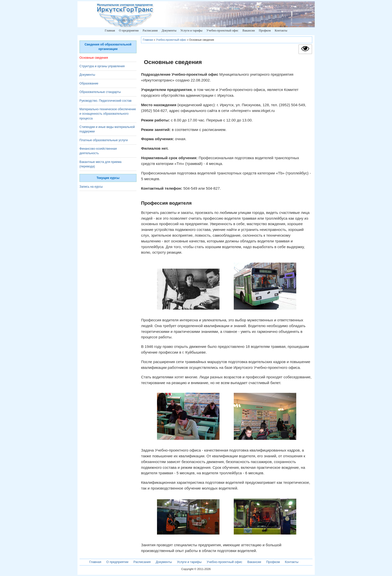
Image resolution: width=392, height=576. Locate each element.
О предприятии (129, 30)
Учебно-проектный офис (222, 30)
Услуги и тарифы (191, 30)
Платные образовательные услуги (104, 140)
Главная (110, 30)
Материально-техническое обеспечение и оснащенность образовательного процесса (108, 114)
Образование (89, 83)
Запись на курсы (91, 187)
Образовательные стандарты (100, 92)
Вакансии (249, 30)
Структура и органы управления (102, 66)
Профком (265, 30)
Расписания (150, 30)
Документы (169, 30)
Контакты (281, 30)
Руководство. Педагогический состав (105, 101)
